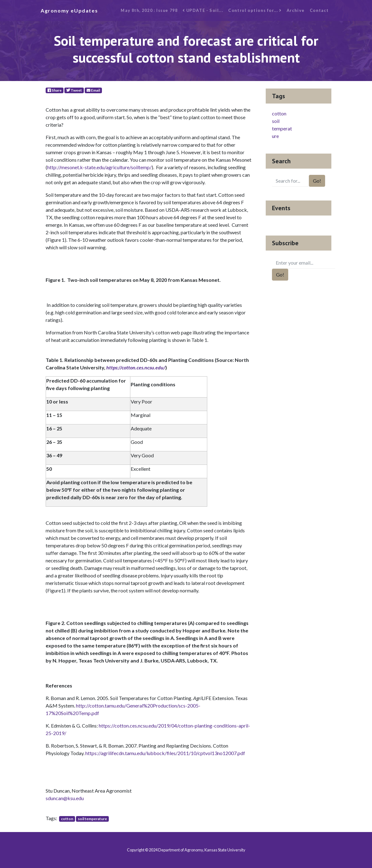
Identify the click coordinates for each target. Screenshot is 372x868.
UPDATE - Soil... (203, 10)
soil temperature (92, 819)
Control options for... (255, 10)
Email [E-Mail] (93, 90)
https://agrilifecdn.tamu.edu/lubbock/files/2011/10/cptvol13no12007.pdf (165, 753)
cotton (67, 819)
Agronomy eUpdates (69, 10)
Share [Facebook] (55, 90)
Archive (296, 10)
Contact (319, 10)
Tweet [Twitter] (74, 90)
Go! (317, 181)
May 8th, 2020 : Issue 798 (149, 10)
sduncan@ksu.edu (65, 798)
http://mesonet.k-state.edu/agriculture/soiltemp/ (99, 167)
